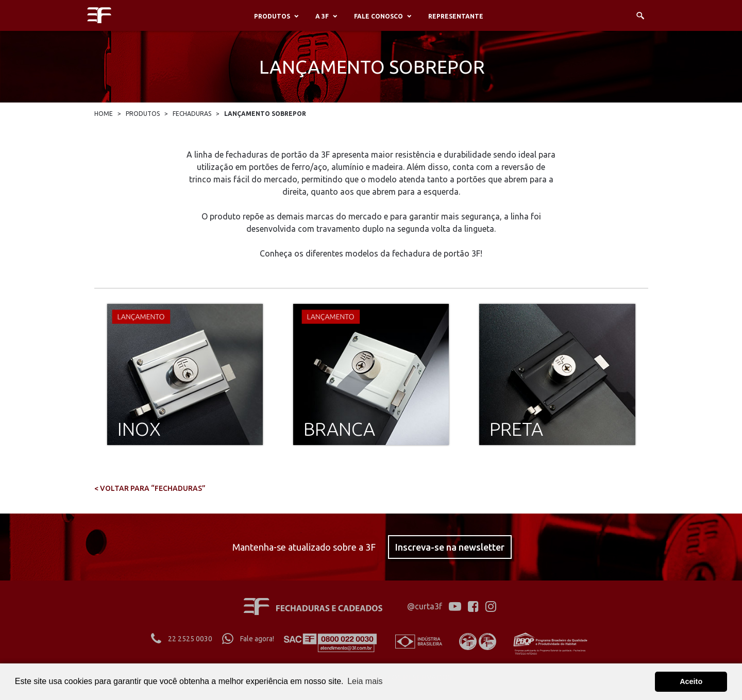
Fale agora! (248, 639)
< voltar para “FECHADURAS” (150, 488)
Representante (456, 16)
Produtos (272, 16)
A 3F (322, 16)
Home (104, 114)
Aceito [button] (691, 681)
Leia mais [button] (365, 681)
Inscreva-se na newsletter (450, 547)
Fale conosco (378, 16)
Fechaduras (192, 114)
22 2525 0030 (182, 639)
